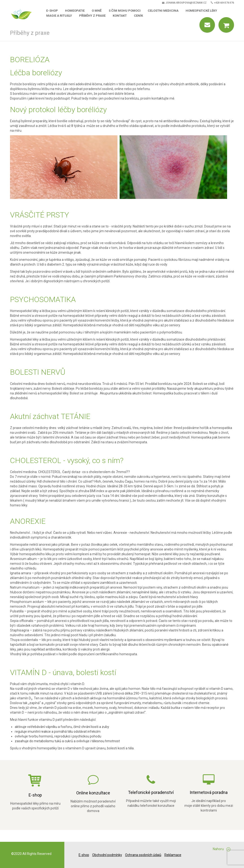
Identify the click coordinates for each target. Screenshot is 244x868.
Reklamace (173, 855)
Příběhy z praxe (92, 16)
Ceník (138, 16)
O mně (97, 11)
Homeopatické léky (201, 11)
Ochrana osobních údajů (143, 855)
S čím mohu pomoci (125, 11)
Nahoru (222, 849)
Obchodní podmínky (107, 855)
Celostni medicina (163, 11)
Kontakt (120, 16)
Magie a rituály (59, 16)
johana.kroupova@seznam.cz (184, 3)
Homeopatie (75, 11)
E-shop (52, 11)
